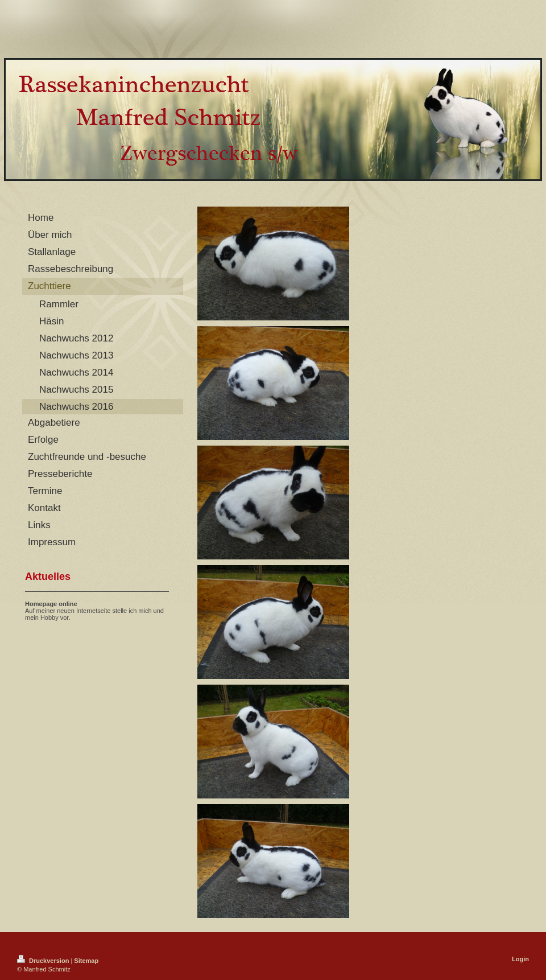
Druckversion (44, 961)
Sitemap (86, 961)
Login (520, 959)
